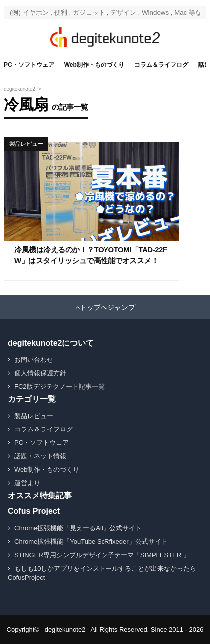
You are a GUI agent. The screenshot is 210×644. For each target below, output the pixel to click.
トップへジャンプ (107, 307)
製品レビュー (26, 144)
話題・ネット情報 (40, 456)
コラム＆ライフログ (161, 65)
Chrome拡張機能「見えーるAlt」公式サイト (78, 528)
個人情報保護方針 (40, 373)
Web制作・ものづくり (94, 65)
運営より (27, 483)
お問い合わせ (34, 360)
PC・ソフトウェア (29, 65)
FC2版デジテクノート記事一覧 (59, 387)
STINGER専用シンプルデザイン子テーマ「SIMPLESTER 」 (102, 555)
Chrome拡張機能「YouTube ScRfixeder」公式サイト (91, 541)
